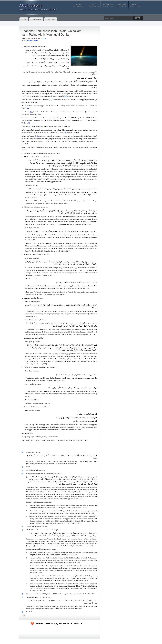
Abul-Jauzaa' (35, 6)
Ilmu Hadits (29, 40)
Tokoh (36, 40)
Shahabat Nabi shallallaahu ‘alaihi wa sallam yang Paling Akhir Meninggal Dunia (52, 33)
